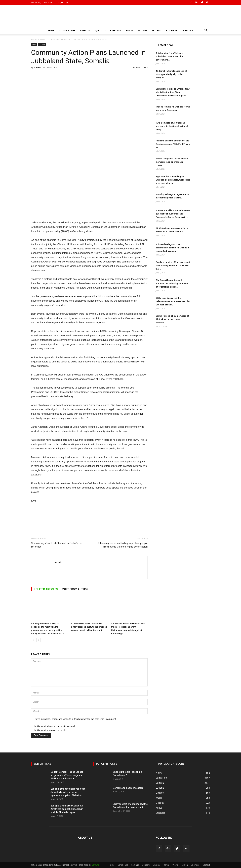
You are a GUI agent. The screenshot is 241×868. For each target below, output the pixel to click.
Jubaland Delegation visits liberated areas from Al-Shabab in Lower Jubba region (172, 248)
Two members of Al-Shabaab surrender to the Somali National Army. (172, 126)
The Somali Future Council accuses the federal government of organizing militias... (172, 283)
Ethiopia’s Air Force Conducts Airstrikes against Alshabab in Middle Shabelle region (67, 809)
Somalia (85, 30)
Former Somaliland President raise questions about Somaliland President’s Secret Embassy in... (173, 214)
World (143, 30)
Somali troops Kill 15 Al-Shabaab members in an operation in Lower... (172, 162)
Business (172, 30)
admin (37, 67)
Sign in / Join (64, 2)
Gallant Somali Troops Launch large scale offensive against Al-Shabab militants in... (67, 775)
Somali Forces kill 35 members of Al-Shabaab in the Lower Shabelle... (172, 319)
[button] (206, 31)
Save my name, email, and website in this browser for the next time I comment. (76, 719)
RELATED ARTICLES (46, 589)
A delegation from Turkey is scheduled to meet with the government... (169, 56)
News (43, 40)
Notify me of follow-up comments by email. (55, 726)
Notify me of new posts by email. (50, 730)
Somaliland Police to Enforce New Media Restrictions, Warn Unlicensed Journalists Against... (173, 92)
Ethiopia (116, 30)
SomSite (95, 865)
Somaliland (67, 30)
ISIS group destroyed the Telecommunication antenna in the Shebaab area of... (173, 301)
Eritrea (156, 30)
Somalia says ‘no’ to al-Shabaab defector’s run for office (57, 545)
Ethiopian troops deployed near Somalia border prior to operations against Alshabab (68, 792)
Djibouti (100, 30)
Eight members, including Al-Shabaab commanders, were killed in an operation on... (173, 180)
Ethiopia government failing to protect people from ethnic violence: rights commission (123, 545)
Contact (188, 30)
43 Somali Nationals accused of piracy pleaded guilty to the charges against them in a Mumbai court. (89, 627)
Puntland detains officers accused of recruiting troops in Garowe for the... (173, 266)
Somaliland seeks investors (128, 788)
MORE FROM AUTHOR (75, 589)
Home (51, 30)
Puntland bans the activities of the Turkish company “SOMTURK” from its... (173, 144)
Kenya (130, 30)
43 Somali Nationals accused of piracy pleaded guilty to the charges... (171, 74)
